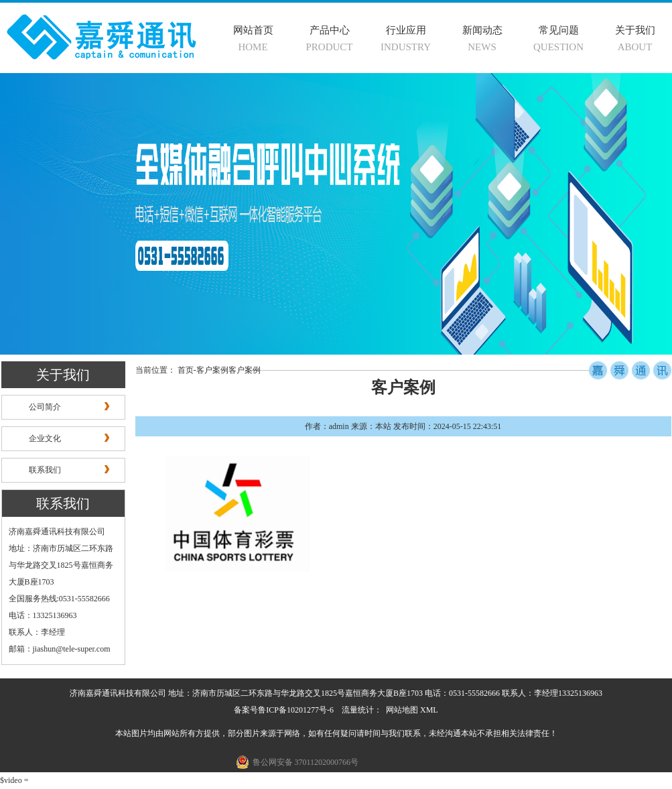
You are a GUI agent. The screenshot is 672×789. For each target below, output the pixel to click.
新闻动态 (482, 30)
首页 (186, 370)
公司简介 (45, 407)
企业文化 (45, 438)
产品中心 (330, 30)
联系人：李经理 (37, 632)
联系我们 (45, 470)
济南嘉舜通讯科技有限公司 (57, 532)
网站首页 (253, 30)
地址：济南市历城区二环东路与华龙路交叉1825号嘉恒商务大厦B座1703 (61, 565)
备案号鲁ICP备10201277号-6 (284, 710)
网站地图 (402, 710)
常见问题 (559, 30)
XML (429, 710)
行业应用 (406, 30)
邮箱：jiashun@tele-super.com (60, 649)
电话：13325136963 (43, 615)
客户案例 (212, 370)
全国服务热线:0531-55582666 (59, 599)
